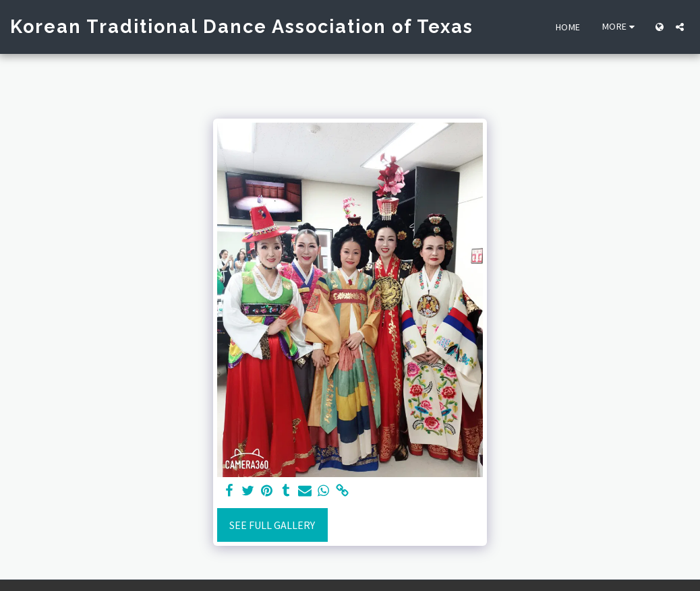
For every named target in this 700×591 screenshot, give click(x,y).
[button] (680, 27)
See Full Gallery (272, 525)
